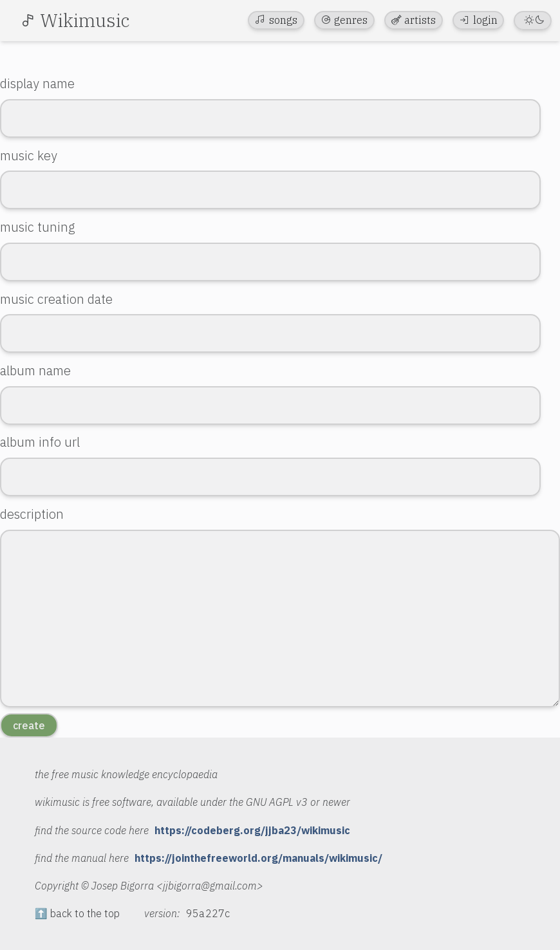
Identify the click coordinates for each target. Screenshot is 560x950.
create (29, 725)
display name (37, 83)
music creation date (56, 299)
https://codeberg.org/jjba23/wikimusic (252, 830)
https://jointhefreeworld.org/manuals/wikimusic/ (258, 858)
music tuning (38, 227)
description (32, 514)
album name (35, 370)
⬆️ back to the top (77, 913)
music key (29, 155)
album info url (40, 442)
